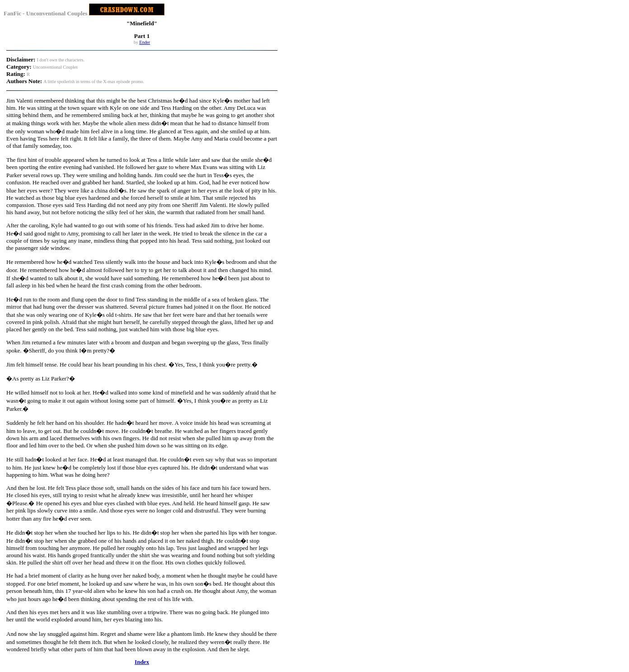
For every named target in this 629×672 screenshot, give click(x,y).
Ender (145, 42)
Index (142, 662)
